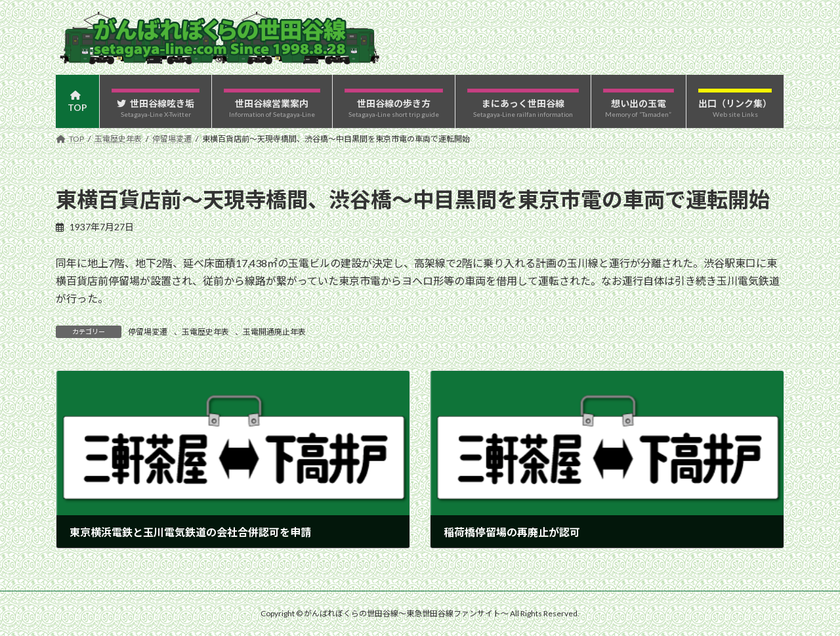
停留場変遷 (148, 332)
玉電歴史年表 (205, 332)
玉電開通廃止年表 (274, 332)
